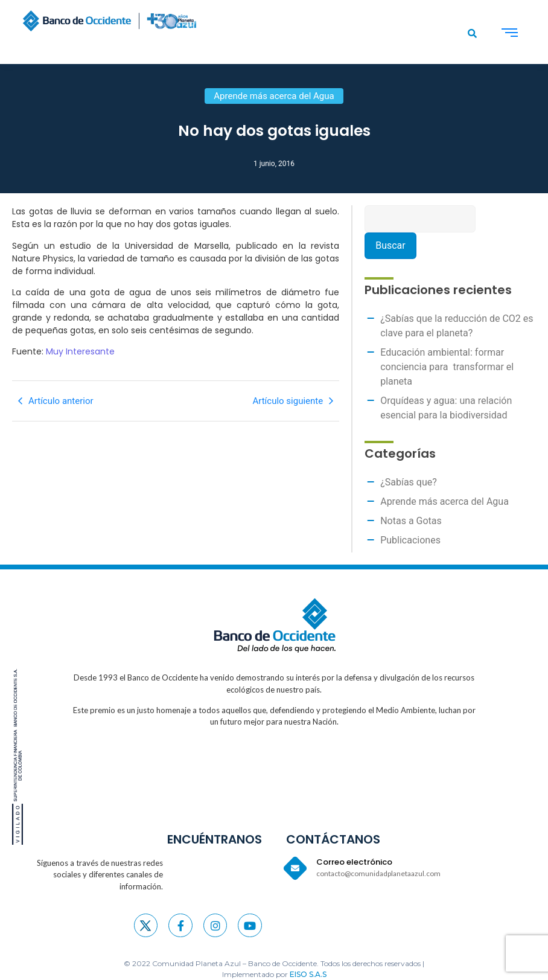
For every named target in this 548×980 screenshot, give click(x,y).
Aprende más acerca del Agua (444, 501)
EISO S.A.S (308, 974)
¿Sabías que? (409, 482)
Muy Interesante (80, 351)
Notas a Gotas (411, 521)
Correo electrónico (354, 862)
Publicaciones (410, 540)
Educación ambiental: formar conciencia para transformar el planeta (447, 367)
